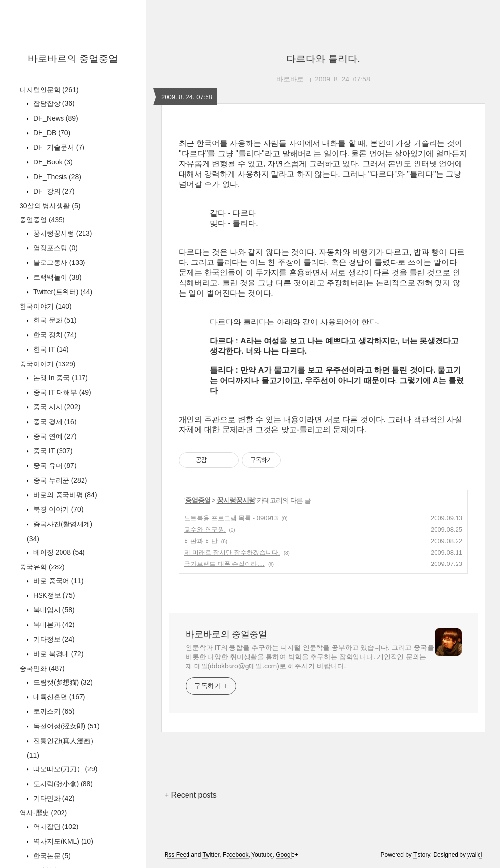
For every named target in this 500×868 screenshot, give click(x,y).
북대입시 (53, 610)
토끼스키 (53, 711)
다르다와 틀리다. (323, 59)
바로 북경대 (57, 654)
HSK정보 (53, 595)
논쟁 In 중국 (60, 378)
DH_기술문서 (58, 147)
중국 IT (52, 451)
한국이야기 (46, 306)
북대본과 (53, 625)
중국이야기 (47, 364)
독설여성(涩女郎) (65, 726)
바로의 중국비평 (64, 495)
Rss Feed (177, 855)
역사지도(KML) (62, 841)
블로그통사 (58, 262)
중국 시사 (56, 407)
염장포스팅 (54, 248)
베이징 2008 (58, 552)
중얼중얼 (42, 220)
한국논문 (51, 856)
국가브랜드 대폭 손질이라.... (224, 564)
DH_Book (52, 162)
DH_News (55, 118)
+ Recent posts (191, 795)
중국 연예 (54, 436)
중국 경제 (54, 422)
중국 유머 (54, 465)
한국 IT (50, 349)
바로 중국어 (57, 581)
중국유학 (42, 567)
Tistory (422, 855)
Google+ (287, 855)
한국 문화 (54, 320)
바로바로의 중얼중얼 (73, 59)
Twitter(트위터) (62, 292)
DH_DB (51, 133)
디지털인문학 (49, 90)
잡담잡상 (53, 103)
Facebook (236, 855)
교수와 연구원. (205, 530)
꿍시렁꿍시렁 (62, 233)
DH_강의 (53, 191)
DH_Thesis (56, 177)
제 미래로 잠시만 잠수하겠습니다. (232, 553)
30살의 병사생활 (50, 206)
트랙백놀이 (56, 277)
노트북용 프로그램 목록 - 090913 (231, 518)
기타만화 (53, 798)
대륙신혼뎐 (58, 697)
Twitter (211, 855)
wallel (475, 855)
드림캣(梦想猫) (62, 682)
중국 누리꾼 (59, 480)
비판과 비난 (201, 541)
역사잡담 (55, 827)
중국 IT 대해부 (61, 392)
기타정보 (53, 639)
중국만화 (42, 668)
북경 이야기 (57, 509)
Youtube (262, 855)
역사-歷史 (43, 813)
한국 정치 (54, 335)
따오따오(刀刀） (64, 769)
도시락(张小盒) (62, 784)
